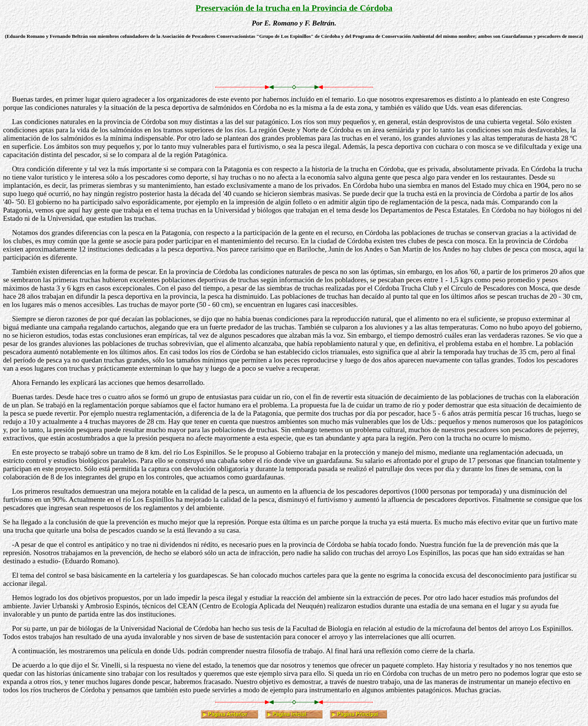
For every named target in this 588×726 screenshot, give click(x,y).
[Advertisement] (294, 62)
